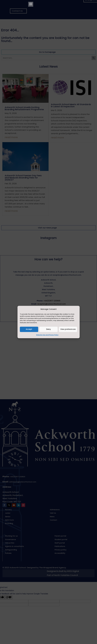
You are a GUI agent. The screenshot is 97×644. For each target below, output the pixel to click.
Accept (29, 329)
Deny (48, 329)
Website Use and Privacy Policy (47, 335)
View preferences (68, 329)
